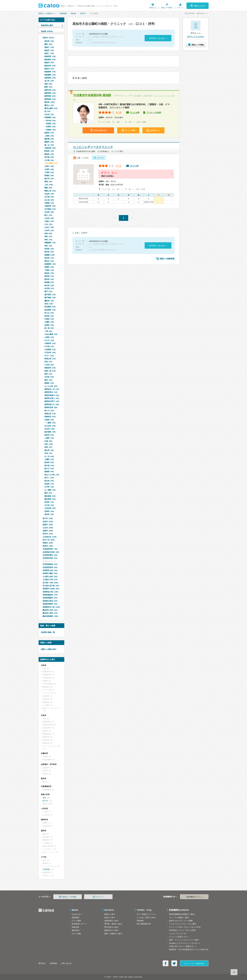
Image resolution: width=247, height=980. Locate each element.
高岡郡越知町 (50, 595)
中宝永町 (50, 352)
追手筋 (49, 157)
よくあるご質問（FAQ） (147, 918)
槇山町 (49, 450)
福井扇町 (50, 432)
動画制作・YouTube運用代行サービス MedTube (189, 949)
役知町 (49, 484)
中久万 (49, 340)
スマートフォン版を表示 (194, 963)
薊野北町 (50, 90)
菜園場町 (50, 243)
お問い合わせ (66, 963)
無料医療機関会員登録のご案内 (182, 914)
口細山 (49, 221)
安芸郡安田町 (50, 558)
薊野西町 (50, 93)
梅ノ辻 (49, 145)
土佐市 (48, 528)
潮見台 (49, 261)
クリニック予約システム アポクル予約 (185, 927)
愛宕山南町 (51, 108)
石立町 (49, 114)
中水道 (49, 346)
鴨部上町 (50, 191)
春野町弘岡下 (52, 401)
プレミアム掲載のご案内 (179, 918)
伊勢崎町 (50, 117)
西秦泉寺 (50, 368)
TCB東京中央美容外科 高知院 (92, 95)
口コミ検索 (76, 921)
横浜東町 (50, 499)
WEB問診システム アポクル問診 (182, 930)
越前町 (49, 154)
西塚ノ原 (50, 371)
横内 (48, 493)
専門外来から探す (112, 927)
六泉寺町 (50, 508)
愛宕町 (50, 102)
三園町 (49, 459)
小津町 (49, 172)
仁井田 (49, 365)
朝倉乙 (49, 47)
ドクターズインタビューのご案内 (183, 924)
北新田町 (50, 206)
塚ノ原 (49, 328)
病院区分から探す (112, 930)
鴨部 (48, 188)
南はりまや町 (52, 475)
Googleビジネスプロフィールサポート (185, 943)
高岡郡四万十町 (51, 607)
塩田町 (49, 258)
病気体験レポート (79, 924)
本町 (49, 444)
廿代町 (49, 377)
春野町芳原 (51, 407)
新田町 (49, 276)
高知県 (73, 13)
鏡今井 (49, 179)
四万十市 (49, 540)
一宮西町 (50, 124)
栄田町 (49, 249)
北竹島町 (50, 209)
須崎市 (48, 531)
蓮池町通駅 (148, 96)
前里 (48, 447)
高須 (49, 304)
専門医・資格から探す (113, 924)
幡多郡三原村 (50, 613)
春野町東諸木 (52, 395)
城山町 (49, 285)
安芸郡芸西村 (50, 567)
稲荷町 (49, 133)
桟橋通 (50, 255)
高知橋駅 (138, 96)
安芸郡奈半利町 (51, 552)
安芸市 (48, 522)
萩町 (48, 380)
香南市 (48, 543)
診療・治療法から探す (113, 934)
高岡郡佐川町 (50, 592)
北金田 (49, 194)
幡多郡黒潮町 (50, 616)
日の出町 (50, 426)
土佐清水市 (50, 537)
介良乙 (49, 227)
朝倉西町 (50, 56)
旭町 (48, 84)
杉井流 (49, 288)
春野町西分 (51, 392)
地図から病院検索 (167, 259)
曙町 (48, 44)
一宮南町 (50, 130)
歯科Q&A (76, 930)
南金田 (49, 462)
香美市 (48, 546)
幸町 (48, 240)
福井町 (49, 435)
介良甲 (49, 230)
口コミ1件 (134, 166)
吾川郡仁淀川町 (51, 586)
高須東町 (50, 310)
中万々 (49, 356)
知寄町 (49, 325)
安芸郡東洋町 (50, 549)
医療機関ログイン (194, 897)
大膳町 (49, 322)
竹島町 (49, 319)
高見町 (49, 316)
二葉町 (49, 438)
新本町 (49, 279)
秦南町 (49, 383)
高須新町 (50, 307)
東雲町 (49, 267)
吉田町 (49, 502)
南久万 (49, 469)
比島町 (49, 420)
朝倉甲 (49, 50)
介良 (48, 224)
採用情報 (53, 963)
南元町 (49, 481)
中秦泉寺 (50, 343)
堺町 (48, 246)
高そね (49, 313)
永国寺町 (50, 148)
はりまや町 (51, 386)
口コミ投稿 (76, 934)
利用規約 (140, 921)
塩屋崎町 (50, 264)
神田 (48, 233)
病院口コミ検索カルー (47, 13)
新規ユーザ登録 (167, 8)
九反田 (49, 218)
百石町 (50, 429)
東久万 (49, 411)
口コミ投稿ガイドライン (147, 914)
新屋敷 (49, 282)
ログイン (180, 8)
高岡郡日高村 (50, 601)
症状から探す (110, 918)
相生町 (49, 41)
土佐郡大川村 (50, 579)
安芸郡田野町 (50, 555)
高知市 (83, 13)
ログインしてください (196, 37)
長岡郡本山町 (50, 570)
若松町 (49, 514)
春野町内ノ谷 (52, 389)
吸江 (48, 215)
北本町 (49, 212)
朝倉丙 (49, 62)
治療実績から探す (112, 921)
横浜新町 (50, 496)
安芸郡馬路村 (50, 564)
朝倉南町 (50, 72)
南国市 (48, 525)
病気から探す (110, 914)
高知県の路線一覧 (48, 632)
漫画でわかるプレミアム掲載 (181, 921)
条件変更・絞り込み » (158, 38)
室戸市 (48, 518)
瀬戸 (48, 291)
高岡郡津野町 (50, 604)
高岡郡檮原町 (50, 598)
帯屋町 (49, 176)
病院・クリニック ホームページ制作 (184, 940)
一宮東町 (50, 127)
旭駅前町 (50, 78)
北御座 (49, 203)
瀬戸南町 (50, 298)
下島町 (49, 270)
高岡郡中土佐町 (51, 589)
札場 (48, 441)
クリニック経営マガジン (179, 937)
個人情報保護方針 (144, 924)
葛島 (48, 182)
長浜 (48, 362)
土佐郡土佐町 (50, 577)
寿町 (48, 236)
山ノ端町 (50, 490)
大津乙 (49, 166)
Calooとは (153, 8)
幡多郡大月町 (50, 610)
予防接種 (46, 869)
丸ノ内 (49, 456)
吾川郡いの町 (50, 583)
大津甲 (49, 169)
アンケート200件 (154, 113)
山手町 (49, 487)
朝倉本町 (50, 66)
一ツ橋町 (50, 423)
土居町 (49, 337)
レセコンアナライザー (178, 934)
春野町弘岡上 (52, 398)
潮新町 (49, 142)
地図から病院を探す (49, 649)
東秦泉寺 (50, 417)
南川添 (49, 466)
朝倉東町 (50, 60)
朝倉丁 (49, 53)
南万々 (49, 478)
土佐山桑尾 (51, 334)
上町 (49, 185)
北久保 (49, 200)
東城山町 (50, 414)
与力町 (49, 505)
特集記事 (75, 927)
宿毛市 (48, 534)
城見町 (49, 273)
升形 (48, 453)
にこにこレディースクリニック (93, 147)
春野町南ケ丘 (52, 404)
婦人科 (45, 801)
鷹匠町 (49, 301)
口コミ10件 (135, 113)
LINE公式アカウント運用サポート (183, 946)
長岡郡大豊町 (50, 573)
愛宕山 (49, 105)
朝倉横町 (50, 75)
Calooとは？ (77, 914)
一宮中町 (50, 121)
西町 (48, 374)
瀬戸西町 (50, 295)
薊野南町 (50, 99)
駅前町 (49, 151)
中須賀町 (50, 349)
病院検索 (63, 13)
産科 (44, 798)
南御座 (49, 472)
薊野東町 (50, 96)
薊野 (48, 87)
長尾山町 (50, 359)
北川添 (49, 197)
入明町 (49, 136)
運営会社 (42, 963)
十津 (48, 331)
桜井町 (49, 252)
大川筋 (49, 160)
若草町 (49, 511)
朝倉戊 (49, 69)
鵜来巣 (49, 139)
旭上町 (49, 81)
